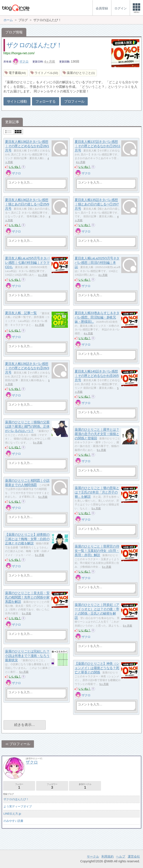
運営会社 (134, 856)
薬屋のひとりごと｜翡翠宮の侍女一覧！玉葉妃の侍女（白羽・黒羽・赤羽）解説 (97, 551)
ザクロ (20, 61)
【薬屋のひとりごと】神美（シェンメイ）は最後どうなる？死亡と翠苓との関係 (97, 668)
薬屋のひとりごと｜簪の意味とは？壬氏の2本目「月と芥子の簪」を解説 (97, 492)
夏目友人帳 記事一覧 (21, 313)
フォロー (19, 786)
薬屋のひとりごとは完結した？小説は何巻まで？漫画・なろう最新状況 (27, 656)
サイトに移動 (17, 101)
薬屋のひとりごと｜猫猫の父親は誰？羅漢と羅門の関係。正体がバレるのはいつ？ (27, 426)
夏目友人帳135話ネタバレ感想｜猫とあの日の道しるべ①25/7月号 (97, 204)
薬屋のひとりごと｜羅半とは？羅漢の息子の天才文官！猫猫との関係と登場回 (97, 434)
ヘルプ (121, 856)
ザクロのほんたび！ (34, 45)
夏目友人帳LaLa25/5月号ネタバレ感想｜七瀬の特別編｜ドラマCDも (27, 263)
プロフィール (74, 101)
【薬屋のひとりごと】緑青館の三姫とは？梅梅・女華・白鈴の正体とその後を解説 (27, 539)
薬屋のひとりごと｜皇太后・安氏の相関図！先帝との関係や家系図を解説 (27, 597)
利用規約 (108, 856)
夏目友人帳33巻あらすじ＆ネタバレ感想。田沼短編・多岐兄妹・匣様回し (97, 317)
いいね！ (15, 167)
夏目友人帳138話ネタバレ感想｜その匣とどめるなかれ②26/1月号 (27, 146)
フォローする (45, 101)
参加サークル (85, 786)
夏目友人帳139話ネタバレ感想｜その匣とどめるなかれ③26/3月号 (27, 368)
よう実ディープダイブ (18, 806)
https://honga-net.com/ (19, 53)
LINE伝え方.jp (12, 814)
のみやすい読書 (13, 821)
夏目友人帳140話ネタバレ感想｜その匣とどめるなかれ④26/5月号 (97, 376)
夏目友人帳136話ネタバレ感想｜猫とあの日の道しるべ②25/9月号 (27, 204)
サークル (93, 856)
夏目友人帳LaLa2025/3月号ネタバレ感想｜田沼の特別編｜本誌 (97, 263)
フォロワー (52, 786)
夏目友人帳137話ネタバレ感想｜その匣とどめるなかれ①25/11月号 (98, 146)
